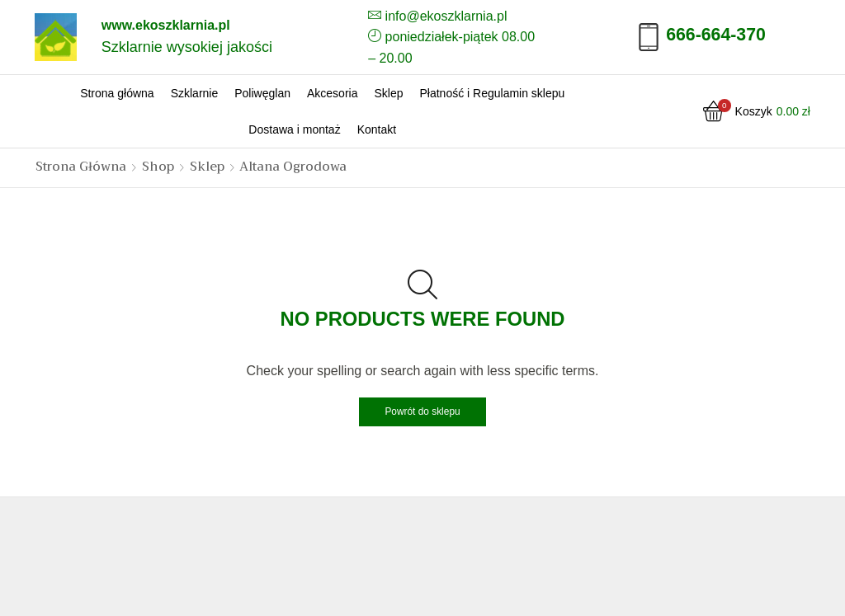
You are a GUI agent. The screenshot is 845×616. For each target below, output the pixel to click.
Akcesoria (332, 93)
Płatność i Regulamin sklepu (492, 93)
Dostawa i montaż (294, 129)
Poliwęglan (262, 93)
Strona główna (117, 93)
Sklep (388, 93)
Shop (158, 167)
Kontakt (377, 129)
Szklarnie (195, 93)
